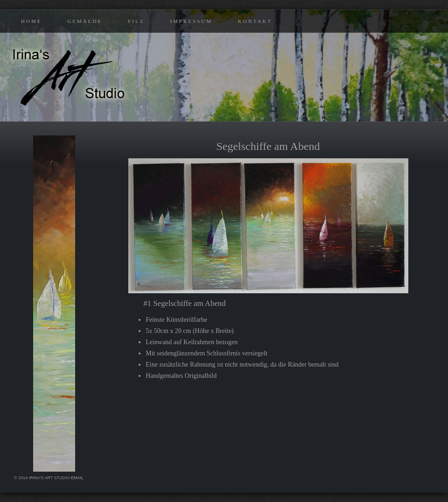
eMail (77, 478)
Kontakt (255, 21)
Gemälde (85, 21)
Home (31, 21)
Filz (136, 21)
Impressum (191, 21)
